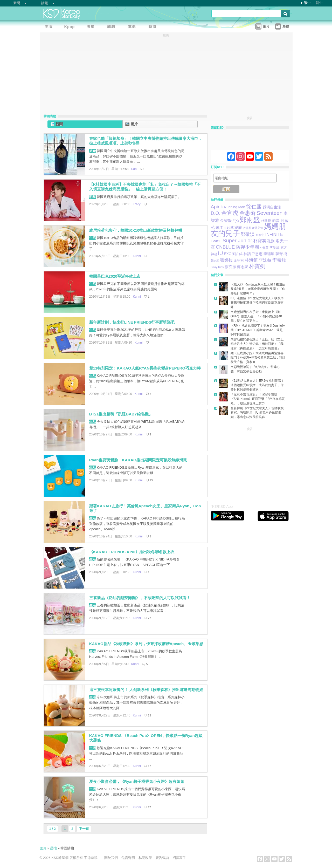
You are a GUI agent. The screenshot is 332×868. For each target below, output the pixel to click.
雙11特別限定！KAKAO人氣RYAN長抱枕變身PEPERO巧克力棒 (145, 368)
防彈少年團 (247, 247)
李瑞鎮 (269, 254)
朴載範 (266, 221)
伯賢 (276, 220)
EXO (228, 254)
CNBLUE (225, 247)
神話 (247, 254)
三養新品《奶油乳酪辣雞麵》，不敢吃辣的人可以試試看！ (140, 598)
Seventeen (269, 213)
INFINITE (274, 234)
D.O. (216, 213)
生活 (93, 238)
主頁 (43, 848)
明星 (93, 197)
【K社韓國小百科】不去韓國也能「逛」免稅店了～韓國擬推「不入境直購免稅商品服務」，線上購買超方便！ (145, 187)
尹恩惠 (257, 254)
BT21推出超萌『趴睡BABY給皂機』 (121, 414)
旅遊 (93, 151)
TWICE (216, 241)
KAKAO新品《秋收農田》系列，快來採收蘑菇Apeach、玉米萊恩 (146, 644)
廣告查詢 (162, 858)
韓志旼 (215, 261)
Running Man (234, 207)
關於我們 (111, 858)
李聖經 (275, 247)
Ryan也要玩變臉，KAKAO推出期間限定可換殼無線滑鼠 (138, 460)
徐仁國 (254, 207)
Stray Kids (217, 267)
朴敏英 (264, 248)
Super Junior (237, 241)
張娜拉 (226, 260)
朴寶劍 (257, 266)
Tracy (137, 204)
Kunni (137, 256)
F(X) (236, 221)
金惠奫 (248, 213)
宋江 (219, 228)
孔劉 (271, 241)
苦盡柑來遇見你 (253, 228)
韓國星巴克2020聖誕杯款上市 (115, 276)
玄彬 (227, 228)
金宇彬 (239, 260)
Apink (217, 207)
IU (220, 253)
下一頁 (84, 829)
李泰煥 (279, 260)
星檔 (53, 848)
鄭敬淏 (248, 234)
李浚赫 (236, 228)
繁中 (307, 3)
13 (151, 480)
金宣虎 (230, 213)
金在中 (260, 235)
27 (149, 618)
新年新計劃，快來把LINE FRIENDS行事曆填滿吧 (132, 322)
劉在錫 (237, 254)
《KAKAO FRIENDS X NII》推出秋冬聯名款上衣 (132, 552)
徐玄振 (230, 267)
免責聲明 (128, 858)
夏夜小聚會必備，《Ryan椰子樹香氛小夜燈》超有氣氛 (137, 781)
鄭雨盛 (250, 220)
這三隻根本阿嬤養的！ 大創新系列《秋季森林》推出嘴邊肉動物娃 (146, 690)
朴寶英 (260, 241)
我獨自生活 (272, 207)
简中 (319, 3)
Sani (134, 169)
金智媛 (226, 221)
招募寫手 (179, 858)
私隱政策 (145, 858)
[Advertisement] (250, 464)
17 (149, 766)
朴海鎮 (251, 260)
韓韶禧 (281, 254)
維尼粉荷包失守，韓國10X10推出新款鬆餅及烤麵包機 (136, 230)
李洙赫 (265, 260)
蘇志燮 (243, 267)
